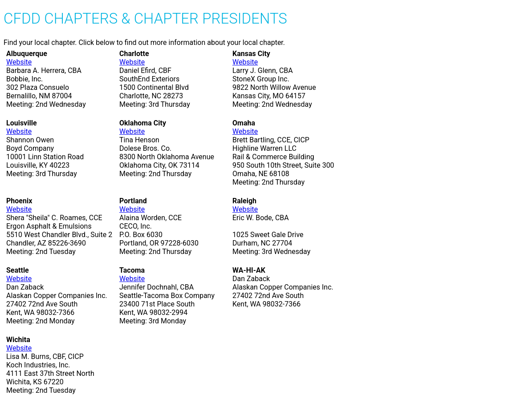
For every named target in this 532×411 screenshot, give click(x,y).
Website (19, 62)
